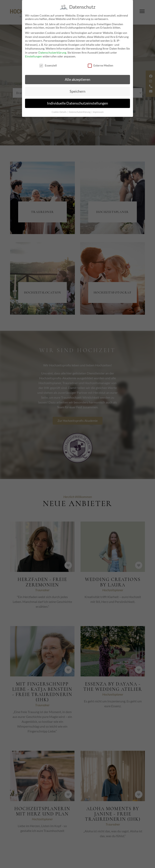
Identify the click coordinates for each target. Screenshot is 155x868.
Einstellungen (34, 56)
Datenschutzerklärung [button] (80, 112)
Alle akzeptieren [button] (77, 79)
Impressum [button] (98, 112)
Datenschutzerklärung (52, 52)
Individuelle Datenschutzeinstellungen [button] (77, 103)
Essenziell (48, 65)
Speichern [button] (77, 91)
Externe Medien (101, 65)
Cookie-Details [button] (59, 112)
